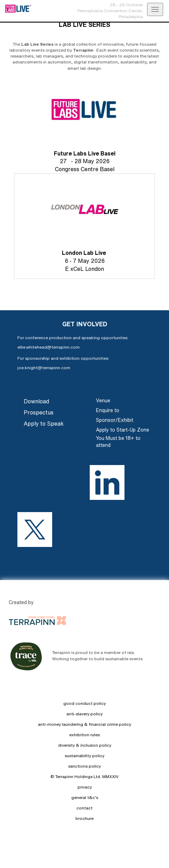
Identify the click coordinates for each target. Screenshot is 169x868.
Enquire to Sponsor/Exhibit (115, 415)
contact (84, 808)
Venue (103, 401)
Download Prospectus (39, 407)
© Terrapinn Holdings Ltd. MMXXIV (84, 776)
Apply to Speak (44, 424)
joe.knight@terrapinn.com (44, 368)
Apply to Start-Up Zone (123, 430)
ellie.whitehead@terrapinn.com (49, 347)
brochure (84, 818)
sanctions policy (84, 766)
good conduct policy (84, 703)
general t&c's (85, 797)
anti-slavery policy (84, 714)
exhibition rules (84, 735)
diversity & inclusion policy (85, 745)
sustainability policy (84, 756)
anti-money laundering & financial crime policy (84, 724)
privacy (85, 787)
